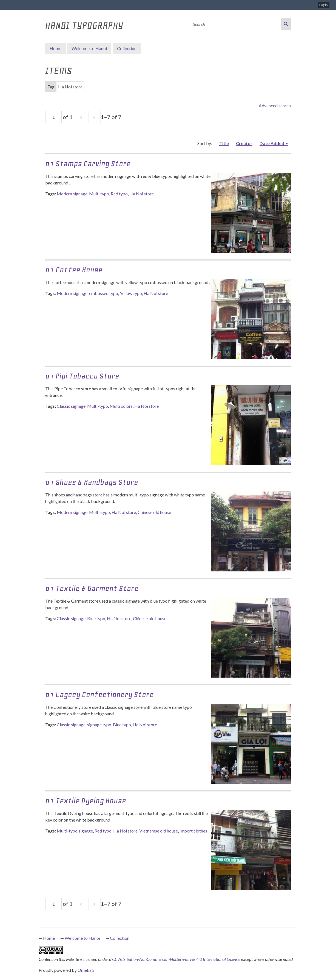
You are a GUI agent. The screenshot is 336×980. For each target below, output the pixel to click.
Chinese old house (154, 512)
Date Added (272, 143)
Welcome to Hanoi (89, 48)
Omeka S (86, 970)
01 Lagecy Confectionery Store (99, 694)
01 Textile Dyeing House (86, 801)
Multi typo (99, 194)
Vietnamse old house (159, 831)
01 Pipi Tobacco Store (82, 376)
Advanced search (275, 105)
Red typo (119, 194)
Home (55, 48)
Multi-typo (98, 406)
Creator (244, 143)
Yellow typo (131, 293)
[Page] (53, 117)
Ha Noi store (142, 194)
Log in (324, 5)
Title (224, 143)
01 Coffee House (74, 270)
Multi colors (121, 406)
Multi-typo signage (75, 831)
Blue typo (96, 618)
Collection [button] (127, 48)
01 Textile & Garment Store (92, 588)
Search (286, 24)
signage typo (99, 725)
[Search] (236, 24)
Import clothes (193, 831)
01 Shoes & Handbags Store (92, 482)
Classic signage (71, 406)
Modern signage (72, 194)
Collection (120, 938)
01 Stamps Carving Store (88, 164)
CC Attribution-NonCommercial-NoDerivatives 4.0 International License (176, 959)
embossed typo (104, 293)
